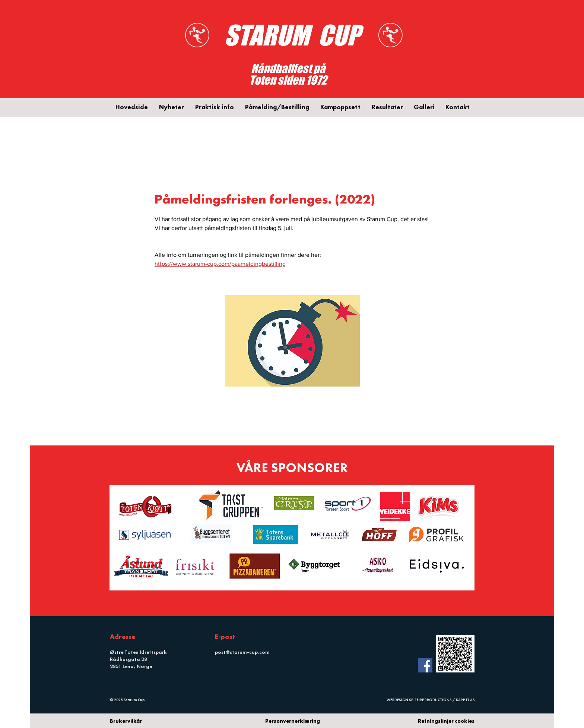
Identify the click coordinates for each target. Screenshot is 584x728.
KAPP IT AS (465, 700)
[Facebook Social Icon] (425, 665)
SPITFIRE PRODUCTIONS (430, 700)
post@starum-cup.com (242, 652)
